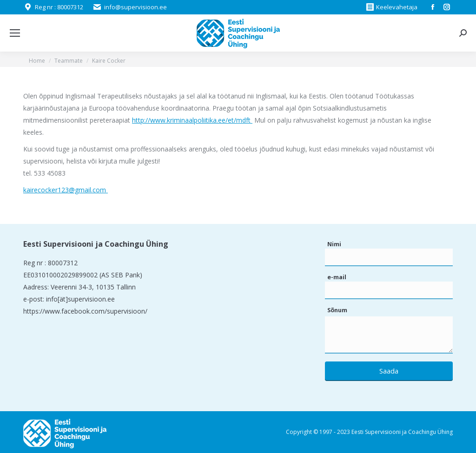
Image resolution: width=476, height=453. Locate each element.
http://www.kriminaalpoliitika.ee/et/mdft (192, 120)
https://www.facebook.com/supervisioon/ (85, 311)
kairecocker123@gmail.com (66, 190)
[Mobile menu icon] (15, 33)
